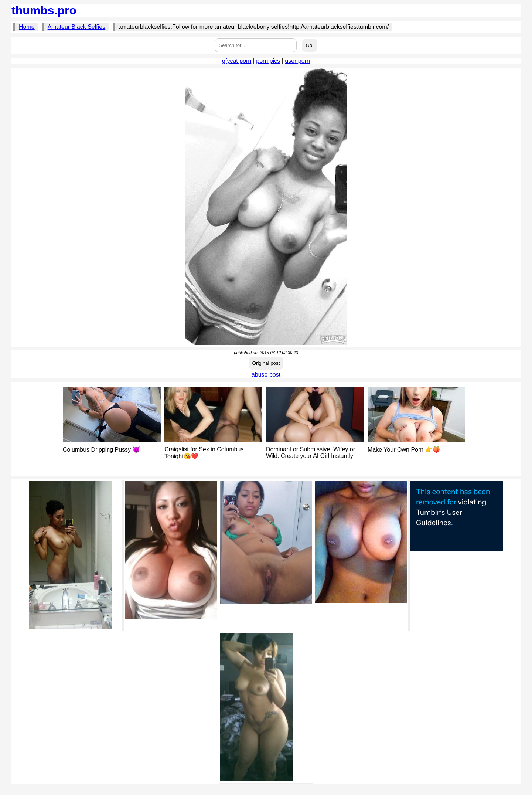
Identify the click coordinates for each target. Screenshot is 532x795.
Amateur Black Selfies (77, 27)
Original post (266, 363)
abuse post (266, 375)
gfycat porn (237, 61)
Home (27, 27)
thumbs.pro (44, 10)
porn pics (268, 61)
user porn (297, 61)
